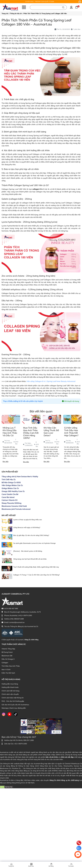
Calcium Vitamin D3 (10, 500)
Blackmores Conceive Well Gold (14, 506)
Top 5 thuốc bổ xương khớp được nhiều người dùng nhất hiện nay (36, 567)
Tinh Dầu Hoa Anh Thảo (11, 666)
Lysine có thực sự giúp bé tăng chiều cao (28, 520)
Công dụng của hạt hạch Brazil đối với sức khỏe (30, 559)
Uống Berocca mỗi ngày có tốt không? (27, 527)
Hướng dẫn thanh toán (10, 687)
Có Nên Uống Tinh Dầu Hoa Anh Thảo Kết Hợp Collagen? (71, 432)
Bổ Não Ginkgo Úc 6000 (11, 482)
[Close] (80, 2)
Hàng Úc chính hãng (31, 640)
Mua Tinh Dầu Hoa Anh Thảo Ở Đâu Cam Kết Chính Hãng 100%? (31, 433)
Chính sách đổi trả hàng (10, 691)
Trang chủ (11, 866)
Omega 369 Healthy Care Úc (13, 491)
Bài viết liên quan (41, 411)
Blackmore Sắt (7, 656)
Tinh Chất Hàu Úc (9, 479)
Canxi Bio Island (8, 497)
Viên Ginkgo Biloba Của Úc (12, 485)
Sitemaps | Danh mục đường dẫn (14, 708)
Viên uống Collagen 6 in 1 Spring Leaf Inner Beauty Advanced (51, 381)
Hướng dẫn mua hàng (10, 684)
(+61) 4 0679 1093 (25, 615)
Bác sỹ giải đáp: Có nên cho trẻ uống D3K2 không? (31, 535)
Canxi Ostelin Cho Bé (10, 494)
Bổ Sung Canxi (7, 652)
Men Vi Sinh (6, 669)
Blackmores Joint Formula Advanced (16, 509)
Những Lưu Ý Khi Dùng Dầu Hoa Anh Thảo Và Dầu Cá (10, 432)
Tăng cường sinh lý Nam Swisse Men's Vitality (20, 477)
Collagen (5, 663)
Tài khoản (71, 866)
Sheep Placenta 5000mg (11, 503)
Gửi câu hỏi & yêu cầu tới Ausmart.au (15, 705)
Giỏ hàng (51, 866)
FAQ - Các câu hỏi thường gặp (13, 701)
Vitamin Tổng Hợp (8, 649)
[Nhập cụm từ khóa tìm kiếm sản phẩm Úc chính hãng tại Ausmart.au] (48, 7)
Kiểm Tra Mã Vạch (8, 673)
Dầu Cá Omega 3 (8, 659)
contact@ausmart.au (17, 622)
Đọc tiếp (5, 462)
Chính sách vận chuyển (10, 694)
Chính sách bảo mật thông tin (13, 698)
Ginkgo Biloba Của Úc (10, 488)
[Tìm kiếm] (63, 7)
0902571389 (19, 619)
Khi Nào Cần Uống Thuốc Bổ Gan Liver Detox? (51, 432)
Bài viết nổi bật (9, 515)
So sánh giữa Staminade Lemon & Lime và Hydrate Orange (34, 543)
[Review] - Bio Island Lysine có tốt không (28, 551)
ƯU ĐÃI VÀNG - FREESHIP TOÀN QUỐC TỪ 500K (40, 2)
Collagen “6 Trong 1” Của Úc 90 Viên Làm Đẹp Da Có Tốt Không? (36, 575)
